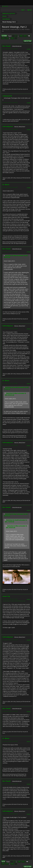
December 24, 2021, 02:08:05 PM (10, 814)
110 (7, 38)
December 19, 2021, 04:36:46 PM (10, 329)
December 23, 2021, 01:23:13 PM (10, 640)
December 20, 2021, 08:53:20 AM (10, 510)
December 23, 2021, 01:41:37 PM (10, 711)
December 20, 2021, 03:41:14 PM (10, 599)
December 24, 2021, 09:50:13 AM (10, 784)
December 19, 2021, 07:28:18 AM (10, 187)
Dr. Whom (6, 185)
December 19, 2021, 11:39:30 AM (10, 252)
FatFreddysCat (8, 127)
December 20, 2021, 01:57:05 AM (10, 383)
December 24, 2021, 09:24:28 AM (10, 741)
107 (25, 36)
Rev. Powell (7, 46)
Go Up (3, 862)
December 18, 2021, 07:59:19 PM (10, 49)
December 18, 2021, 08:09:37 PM (10, 103)
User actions (28, 41)
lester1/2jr (6, 596)
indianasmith (7, 96)
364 (12, 38)
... (18, 36)
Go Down (4, 36)
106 (21, 36)
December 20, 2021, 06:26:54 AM (10, 445)
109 (3, 38)
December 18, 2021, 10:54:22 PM (10, 129)
